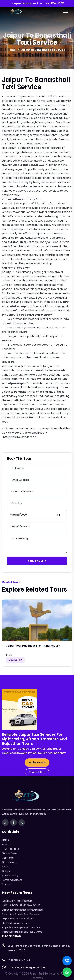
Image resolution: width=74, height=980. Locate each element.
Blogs (5, 866)
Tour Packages (10, 849)
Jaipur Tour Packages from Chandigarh (33, 646)
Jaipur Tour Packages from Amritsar (23, 910)
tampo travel (10, 853)
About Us (7, 844)
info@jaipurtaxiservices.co (19, 437)
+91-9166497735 (16, 960)
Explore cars (37, 763)
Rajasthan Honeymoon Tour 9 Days (22, 932)
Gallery (6, 871)
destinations (9, 862)
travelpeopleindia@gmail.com (27, 967)
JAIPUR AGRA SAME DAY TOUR (21, 905)
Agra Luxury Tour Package (17, 901)
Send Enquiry (37, 561)
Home (11, 50)
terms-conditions (12, 880)
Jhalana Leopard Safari (15, 923)
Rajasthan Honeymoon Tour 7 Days (22, 927)
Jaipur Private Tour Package (18, 918)
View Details (15, 660)
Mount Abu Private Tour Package (21, 914)
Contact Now (37, 772)
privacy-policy (10, 875)
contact (7, 884)
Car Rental (8, 858)
